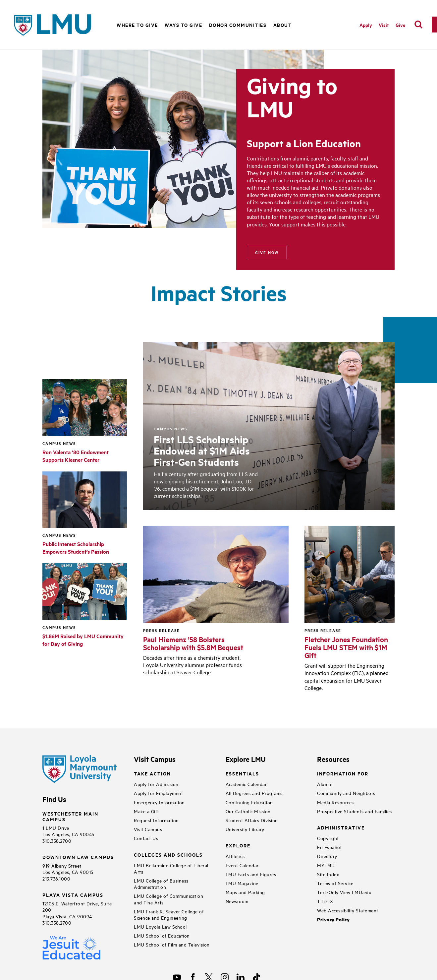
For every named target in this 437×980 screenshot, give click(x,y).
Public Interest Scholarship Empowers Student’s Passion (76, 548)
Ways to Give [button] (183, 25)
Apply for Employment (158, 793)
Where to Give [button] (137, 25)
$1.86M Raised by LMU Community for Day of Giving (83, 640)
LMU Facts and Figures (251, 874)
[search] (418, 25)
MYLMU (326, 865)
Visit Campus (148, 829)
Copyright (328, 838)
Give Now (267, 252)
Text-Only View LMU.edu (344, 892)
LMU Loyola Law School (160, 926)
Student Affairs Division (252, 820)
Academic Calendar (246, 784)
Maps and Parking (245, 892)
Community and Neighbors (346, 793)
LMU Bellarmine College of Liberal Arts (171, 868)
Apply (366, 25)
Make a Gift (146, 811)
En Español (329, 847)
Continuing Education (249, 802)
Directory (327, 856)
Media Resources (335, 802)
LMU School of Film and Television (172, 944)
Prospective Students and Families (355, 811)
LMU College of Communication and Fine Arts (168, 899)
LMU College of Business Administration (161, 884)
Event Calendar (242, 865)
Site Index (328, 874)
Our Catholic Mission (248, 811)
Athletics (235, 856)
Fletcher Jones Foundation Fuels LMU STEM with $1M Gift (346, 647)
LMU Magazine (242, 883)
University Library (245, 829)
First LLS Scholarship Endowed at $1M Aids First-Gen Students (202, 451)
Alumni (325, 784)
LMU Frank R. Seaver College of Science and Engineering (169, 914)
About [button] (283, 25)
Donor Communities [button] (238, 25)
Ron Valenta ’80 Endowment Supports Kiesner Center (76, 456)
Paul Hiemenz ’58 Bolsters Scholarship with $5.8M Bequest (193, 643)
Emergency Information (159, 802)
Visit (384, 25)
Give (400, 25)
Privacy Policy (333, 919)
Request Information (156, 820)
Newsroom (237, 901)
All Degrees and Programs (254, 793)
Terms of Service (335, 883)
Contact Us (146, 838)
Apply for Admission (156, 784)
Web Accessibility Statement (348, 910)
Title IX (325, 901)
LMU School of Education (162, 935)
